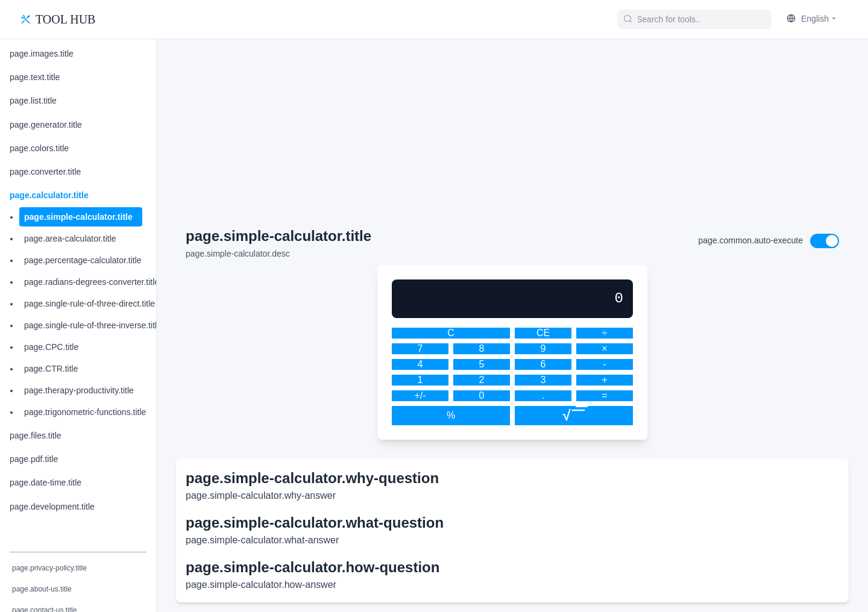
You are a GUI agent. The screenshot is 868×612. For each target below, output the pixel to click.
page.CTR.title (51, 369)
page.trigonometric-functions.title (85, 412)
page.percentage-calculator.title (83, 260)
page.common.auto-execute (750, 240)
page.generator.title (46, 125)
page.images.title (42, 54)
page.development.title (52, 507)
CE (543, 333)
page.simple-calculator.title (78, 217)
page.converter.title (45, 172)
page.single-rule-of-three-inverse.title (93, 325)
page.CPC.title (51, 347)
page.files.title (36, 436)
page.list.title (33, 101)
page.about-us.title (42, 589)
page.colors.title (39, 148)
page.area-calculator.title (70, 239)
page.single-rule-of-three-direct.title (90, 304)
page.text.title (35, 77)
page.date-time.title (46, 482)
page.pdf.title (34, 459)
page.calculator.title (49, 195)
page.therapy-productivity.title (79, 390)
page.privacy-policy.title (49, 568)
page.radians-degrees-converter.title (92, 282)
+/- (420, 395)
